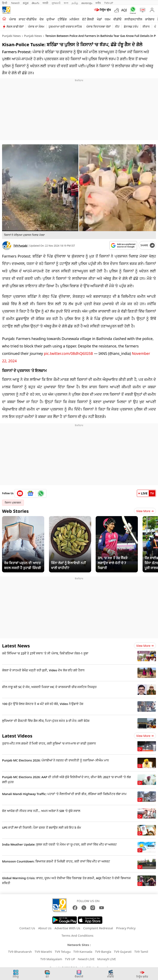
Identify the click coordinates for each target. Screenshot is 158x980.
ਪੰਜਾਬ (12, 19)
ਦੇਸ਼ (42, 19)
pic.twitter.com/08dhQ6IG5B (68, 351)
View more (145, 644)
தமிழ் (75, 3)
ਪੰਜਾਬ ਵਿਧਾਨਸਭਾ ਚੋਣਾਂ (98, 26)
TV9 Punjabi (20, 246)
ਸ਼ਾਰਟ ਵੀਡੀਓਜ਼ (28, 19)
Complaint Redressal (98, 926)
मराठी (45, 3)
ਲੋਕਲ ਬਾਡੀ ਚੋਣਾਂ (15, 26)
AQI (124, 10)
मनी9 (98, 3)
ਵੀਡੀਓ (117, 19)
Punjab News (33, 36)
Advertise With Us (67, 926)
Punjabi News (11, 36)
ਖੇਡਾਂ (99, 19)
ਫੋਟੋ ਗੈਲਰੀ (88, 19)
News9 (15, 3)
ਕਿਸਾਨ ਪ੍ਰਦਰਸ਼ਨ (13, 501)
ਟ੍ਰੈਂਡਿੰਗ (62, 19)
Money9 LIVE (107, 957)
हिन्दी (5, 3)
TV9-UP (109, 3)
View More (145, 509)
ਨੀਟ (117, 26)
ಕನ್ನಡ (26, 3)
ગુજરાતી (56, 3)
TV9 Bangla (103, 949)
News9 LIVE (86, 957)
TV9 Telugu (63, 949)
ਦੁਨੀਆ (51, 19)
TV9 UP (70, 957)
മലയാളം (87, 3)
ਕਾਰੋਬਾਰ (150, 19)
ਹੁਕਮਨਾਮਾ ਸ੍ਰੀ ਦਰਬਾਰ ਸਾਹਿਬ (65, 26)
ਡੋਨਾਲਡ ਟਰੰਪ (131, 26)
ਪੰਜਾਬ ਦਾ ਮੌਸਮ (36, 26)
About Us (45, 926)
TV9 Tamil (141, 949)
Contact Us (27, 926)
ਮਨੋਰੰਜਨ (74, 19)
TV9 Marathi (43, 949)
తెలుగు (35, 3)
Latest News (16, 644)
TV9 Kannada (83, 949)
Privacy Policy (126, 926)
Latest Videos (17, 734)
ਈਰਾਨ (146, 26)
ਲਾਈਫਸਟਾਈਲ (133, 19)
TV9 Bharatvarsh (20, 949)
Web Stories (15, 509)
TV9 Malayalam (51, 957)
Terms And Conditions (77, 933)
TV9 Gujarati (123, 949)
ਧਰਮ (108, 19)
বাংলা (66, 3)
